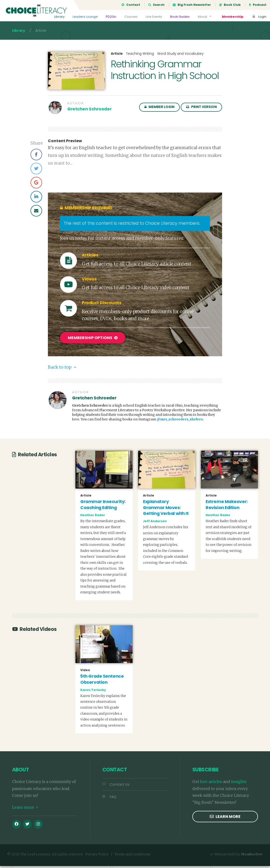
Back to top (62, 369)
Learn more (25, 809)
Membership (233, 17)
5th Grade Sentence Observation (102, 681)
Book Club (230, 5)
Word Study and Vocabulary (180, 57)
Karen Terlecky (93, 692)
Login (259, 17)
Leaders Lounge (85, 17)
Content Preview (65, 144)
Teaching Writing (140, 57)
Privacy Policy (97, 856)
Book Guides (180, 17)
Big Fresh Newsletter (192, 5)
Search (156, 5)
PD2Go (111, 17)
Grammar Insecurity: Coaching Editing (103, 507)
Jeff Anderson (155, 523)
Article (117, 57)
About (205, 17)
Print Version (201, 110)
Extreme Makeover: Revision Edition (227, 507)
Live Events (154, 17)
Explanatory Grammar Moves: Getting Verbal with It (166, 510)
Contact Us (116, 787)
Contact (131, 5)
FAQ (109, 799)
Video (85, 672)
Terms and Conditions (132, 856)
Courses (131, 17)
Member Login (159, 110)
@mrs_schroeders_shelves (180, 422)
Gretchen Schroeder (89, 112)
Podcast (258, 5)
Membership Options (93, 341)
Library (59, 17)
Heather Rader (93, 517)
